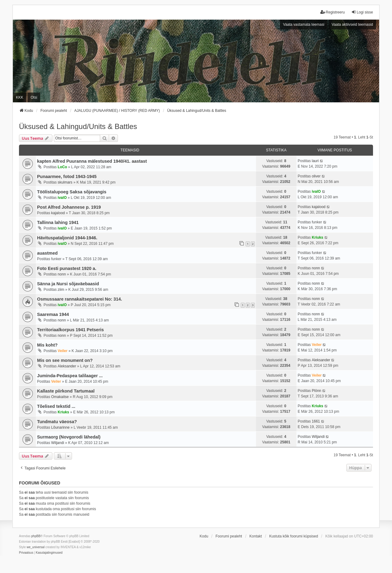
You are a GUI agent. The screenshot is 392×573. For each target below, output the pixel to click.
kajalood (58, 213)
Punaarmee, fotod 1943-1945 (67, 176)
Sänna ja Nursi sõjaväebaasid (68, 284)
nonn (62, 274)
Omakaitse (60, 397)
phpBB (36, 536)
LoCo (62, 167)
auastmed (47, 253)
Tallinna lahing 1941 (58, 222)
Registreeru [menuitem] (333, 12)
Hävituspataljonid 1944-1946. (67, 238)
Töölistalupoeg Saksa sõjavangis (72, 192)
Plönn (317, 391)
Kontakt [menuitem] (256, 536)
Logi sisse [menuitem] (362, 12)
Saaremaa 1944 (53, 314)
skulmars (65, 182)
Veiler (62, 351)
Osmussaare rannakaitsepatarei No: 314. (80, 299)
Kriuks (317, 237)
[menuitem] (26, 553)
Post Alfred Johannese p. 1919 (69, 207)
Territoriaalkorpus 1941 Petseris (70, 330)
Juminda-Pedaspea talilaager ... (70, 376)
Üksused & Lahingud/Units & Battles (78, 126)
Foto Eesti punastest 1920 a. (67, 268)
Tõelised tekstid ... (56, 406)
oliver (316, 176)
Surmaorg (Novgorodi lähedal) (69, 437)
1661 (316, 421)
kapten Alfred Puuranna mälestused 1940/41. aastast (92, 161)
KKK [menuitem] (20, 97)
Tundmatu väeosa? (57, 422)
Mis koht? (47, 345)
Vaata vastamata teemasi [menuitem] (304, 25)
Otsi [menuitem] (34, 97)
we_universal (36, 547)
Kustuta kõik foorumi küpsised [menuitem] (294, 536)
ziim (61, 290)
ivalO (62, 198)
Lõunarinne (60, 427)
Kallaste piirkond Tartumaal (66, 391)
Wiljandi (58, 443)
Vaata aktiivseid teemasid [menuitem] (352, 25)
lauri (315, 161)
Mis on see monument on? (65, 360)
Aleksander (67, 366)
